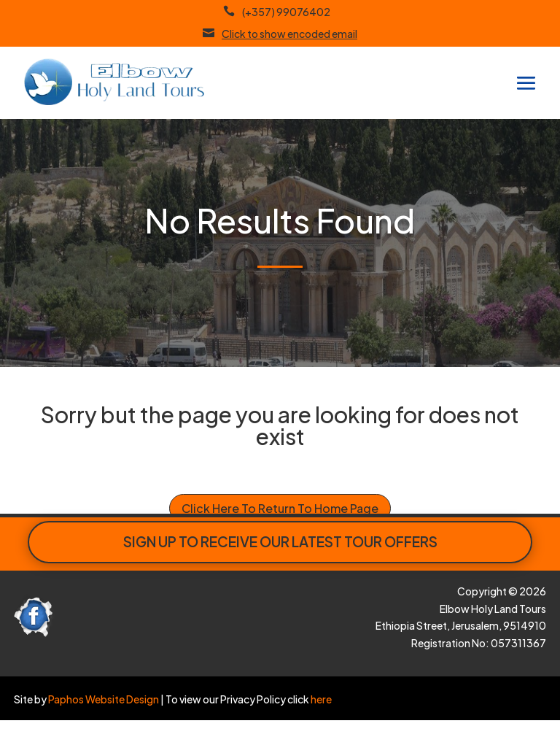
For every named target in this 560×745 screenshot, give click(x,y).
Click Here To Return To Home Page (280, 508)
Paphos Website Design (104, 699)
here (320, 699)
